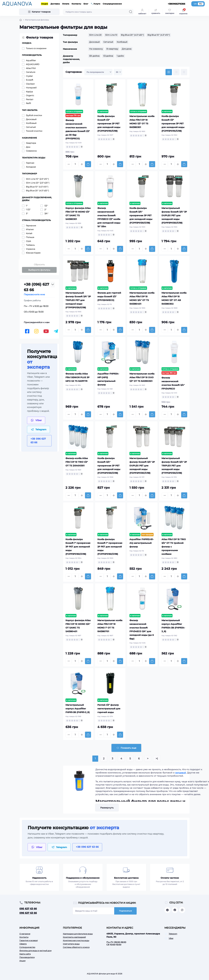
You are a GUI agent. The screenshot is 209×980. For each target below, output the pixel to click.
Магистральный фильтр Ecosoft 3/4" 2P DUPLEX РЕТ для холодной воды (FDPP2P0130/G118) (142, 466)
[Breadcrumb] (21, 20)
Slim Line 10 (111, 35)
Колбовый (122, 42)
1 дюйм (120, 56)
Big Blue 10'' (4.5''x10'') (159, 35)
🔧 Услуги (95, 4)
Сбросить (39, 265)
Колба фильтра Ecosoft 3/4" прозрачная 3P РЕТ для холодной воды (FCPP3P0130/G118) (141, 215)
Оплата (66, 4)
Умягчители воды (71, 944)
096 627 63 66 (28, 913)
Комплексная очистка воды (76, 940)
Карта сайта (25, 954)
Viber (171, 938)
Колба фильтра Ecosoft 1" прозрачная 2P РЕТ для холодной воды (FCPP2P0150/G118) (110, 547)
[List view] (176, 72)
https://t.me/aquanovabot (167, 910)
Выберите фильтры (39, 270)
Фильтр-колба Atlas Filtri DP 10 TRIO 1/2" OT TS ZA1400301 (77, 462)
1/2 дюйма (108, 56)
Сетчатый (108, 42)
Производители (27, 957)
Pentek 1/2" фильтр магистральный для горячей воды (109, 709)
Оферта (23, 944)
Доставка (55, 4)
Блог (86, 4)
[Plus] (82, 164)
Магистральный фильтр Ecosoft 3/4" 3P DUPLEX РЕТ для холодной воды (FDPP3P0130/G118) (174, 215)
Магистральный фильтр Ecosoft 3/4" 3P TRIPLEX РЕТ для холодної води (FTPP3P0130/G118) (78, 300)
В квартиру (112, 49)
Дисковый (94, 42)
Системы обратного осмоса (76, 947)
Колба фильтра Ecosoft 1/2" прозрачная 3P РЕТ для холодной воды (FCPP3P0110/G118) (173, 124)
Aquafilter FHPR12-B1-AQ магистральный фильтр (142, 543)
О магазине (25, 934)
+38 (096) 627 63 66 (36, 287)
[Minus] (69, 164)
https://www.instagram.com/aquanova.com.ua (182, 910)
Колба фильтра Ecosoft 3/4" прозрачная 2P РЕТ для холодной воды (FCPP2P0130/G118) (109, 466)
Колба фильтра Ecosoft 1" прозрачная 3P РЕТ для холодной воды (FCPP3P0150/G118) (78, 547)
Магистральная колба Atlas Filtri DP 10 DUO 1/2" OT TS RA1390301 (142, 377)
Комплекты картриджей (74, 937)
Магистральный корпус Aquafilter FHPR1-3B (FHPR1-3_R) (78, 709)
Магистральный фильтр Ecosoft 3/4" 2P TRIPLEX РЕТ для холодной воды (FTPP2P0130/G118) (174, 466)
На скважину (96, 49)
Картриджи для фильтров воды (78, 934)
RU (201, 4)
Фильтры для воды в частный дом (35, 951)
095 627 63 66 (28, 909)
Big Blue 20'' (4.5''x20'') (132, 35)
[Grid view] (169, 72)
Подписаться (125, 911)
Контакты (76, 4)
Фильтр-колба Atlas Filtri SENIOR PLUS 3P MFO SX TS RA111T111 (77, 377)
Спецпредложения (112, 4)
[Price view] (184, 72)
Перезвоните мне (34, 294)
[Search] (131, 12)
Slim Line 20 (95, 35)
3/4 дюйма (94, 56)
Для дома (127, 49)
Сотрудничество (27, 947)
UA (195, 4)
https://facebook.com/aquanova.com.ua (175, 910)
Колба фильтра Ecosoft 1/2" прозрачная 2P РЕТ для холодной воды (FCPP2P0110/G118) (109, 124)
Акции (45, 4)
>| (157, 759)
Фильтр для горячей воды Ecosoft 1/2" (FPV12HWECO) (109, 296)
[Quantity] (75, 164)
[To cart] (88, 164)
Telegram (173, 934)
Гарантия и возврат (29, 940)
